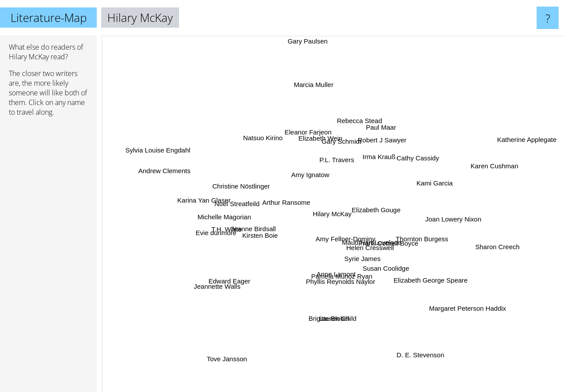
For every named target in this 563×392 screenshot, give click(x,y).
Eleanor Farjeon (306, 131)
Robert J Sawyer (378, 147)
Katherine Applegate (515, 147)
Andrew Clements (162, 174)
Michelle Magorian (228, 216)
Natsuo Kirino (271, 146)
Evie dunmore (229, 230)
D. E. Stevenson (414, 346)
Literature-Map (49, 18)
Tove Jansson (234, 349)
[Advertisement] (48, 258)
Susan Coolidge (388, 267)
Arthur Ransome (288, 203)
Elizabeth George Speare (433, 278)
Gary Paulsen (305, 41)
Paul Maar (377, 136)
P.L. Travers (339, 160)
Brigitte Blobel (330, 309)
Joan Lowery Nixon (447, 220)
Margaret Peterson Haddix (457, 300)
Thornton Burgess (424, 240)
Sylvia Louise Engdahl (162, 152)
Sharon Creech (493, 249)
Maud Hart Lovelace (374, 241)
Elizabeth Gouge (378, 212)
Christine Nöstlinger (243, 183)
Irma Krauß (378, 157)
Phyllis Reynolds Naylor (344, 291)
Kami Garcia (423, 187)
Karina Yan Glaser (209, 200)
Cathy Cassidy (411, 162)
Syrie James (360, 256)
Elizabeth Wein (315, 147)
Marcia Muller (315, 96)
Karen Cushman (489, 168)
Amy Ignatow (310, 175)
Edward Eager (222, 281)
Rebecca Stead (360, 127)
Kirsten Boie (267, 235)
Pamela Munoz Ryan (341, 271)
